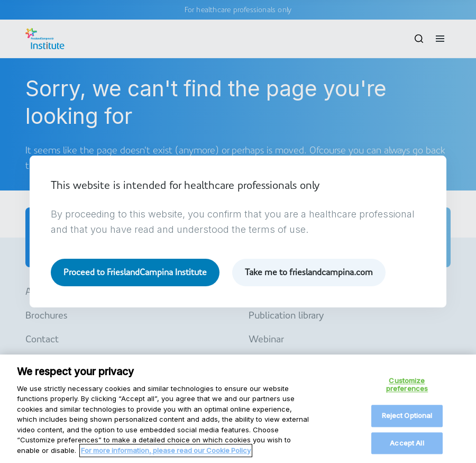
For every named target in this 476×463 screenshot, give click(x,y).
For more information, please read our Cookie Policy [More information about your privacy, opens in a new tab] (166, 457)
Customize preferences (407, 391)
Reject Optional (407, 422)
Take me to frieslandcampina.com (309, 272)
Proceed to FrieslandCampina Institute (135, 272)
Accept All (407, 449)
